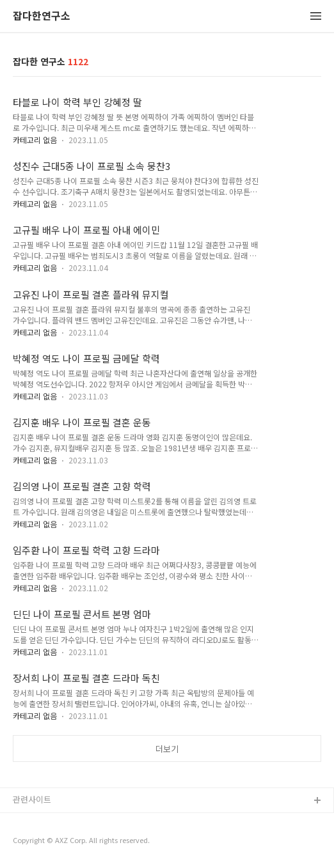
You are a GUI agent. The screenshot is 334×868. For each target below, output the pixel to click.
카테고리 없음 (35, 140)
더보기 (167, 749)
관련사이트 (32, 799)
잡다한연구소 (42, 16)
